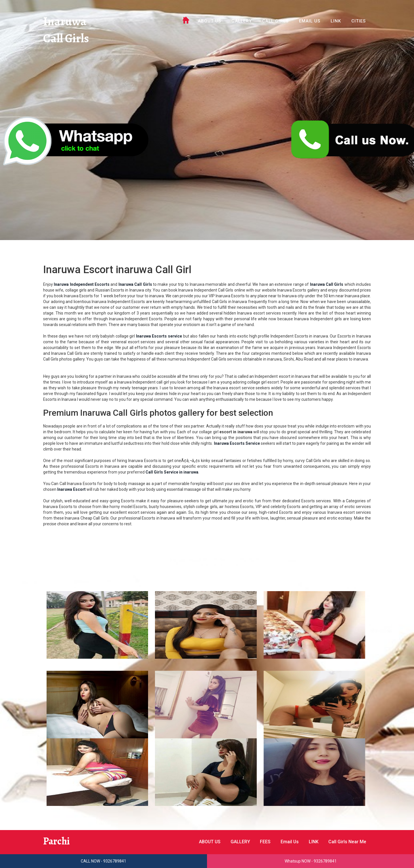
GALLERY (242, 21)
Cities (359, 21)
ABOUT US (209, 21)
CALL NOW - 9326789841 (103, 861)
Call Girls (67, 39)
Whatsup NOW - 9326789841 (311, 861)
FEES (265, 842)
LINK (336, 21)
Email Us (310, 21)
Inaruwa (65, 21)
